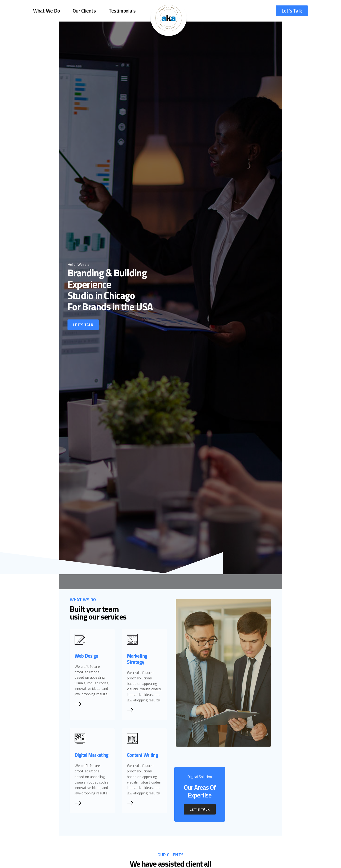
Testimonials (122, 10)
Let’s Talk (292, 10)
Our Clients (84, 10)
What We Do (46, 10)
